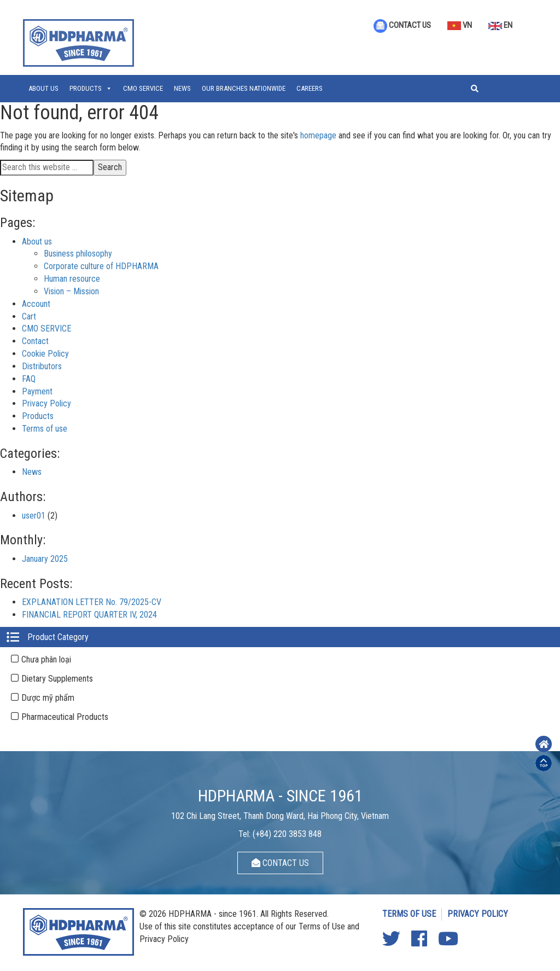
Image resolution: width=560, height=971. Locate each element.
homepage (318, 135)
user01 (34, 516)
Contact (35, 341)
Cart (29, 316)
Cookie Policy (45, 354)
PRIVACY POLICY (478, 914)
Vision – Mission (71, 291)
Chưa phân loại (46, 659)
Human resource (72, 279)
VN (460, 25)
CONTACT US (402, 25)
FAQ (29, 379)
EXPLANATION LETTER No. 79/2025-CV (92, 602)
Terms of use (45, 429)
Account (36, 304)
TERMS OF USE (409, 914)
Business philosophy (78, 254)
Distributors (42, 366)
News (182, 88)
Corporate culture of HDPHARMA (101, 266)
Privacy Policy (46, 403)
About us (43, 88)
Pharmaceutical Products (65, 717)
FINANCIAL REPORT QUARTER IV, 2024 (89, 615)
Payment (37, 391)
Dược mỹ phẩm (48, 698)
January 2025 (45, 559)
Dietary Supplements (57, 679)
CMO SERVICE (143, 88)
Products (86, 88)
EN (500, 25)
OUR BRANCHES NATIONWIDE (244, 88)
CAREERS (310, 88)
